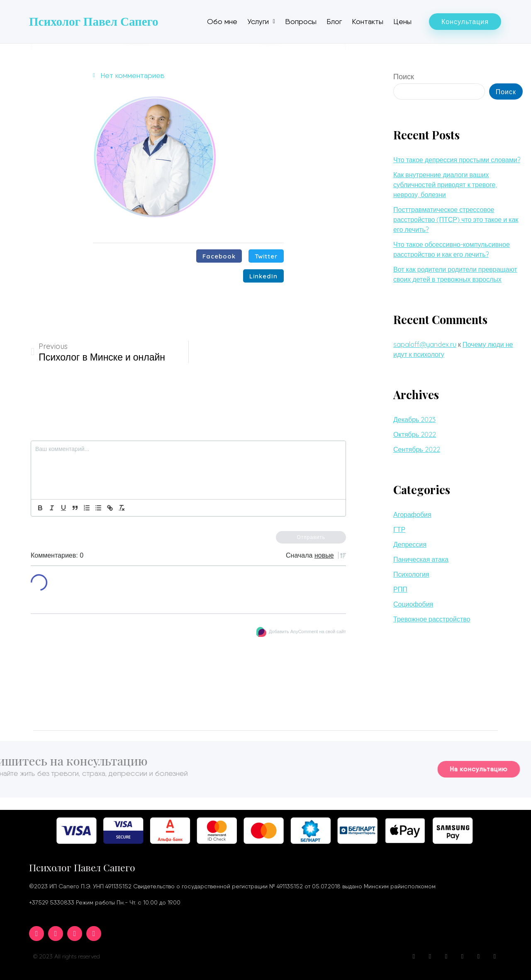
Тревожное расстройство (432, 619)
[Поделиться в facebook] (219, 256)
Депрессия (410, 544)
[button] (465, 22)
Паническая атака (421, 559)
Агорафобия (412, 514)
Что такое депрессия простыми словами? (457, 160)
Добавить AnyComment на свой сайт (307, 631)
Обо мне (222, 21)
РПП (400, 589)
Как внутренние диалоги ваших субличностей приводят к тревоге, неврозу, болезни (445, 185)
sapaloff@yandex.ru (425, 344)
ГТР (399, 529)
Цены (402, 21)
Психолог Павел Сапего (94, 22)
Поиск (404, 77)
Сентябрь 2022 (417, 449)
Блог (334, 21)
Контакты (368, 21)
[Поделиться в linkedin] (263, 276)
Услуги (261, 21)
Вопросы (301, 21)
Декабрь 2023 (414, 419)
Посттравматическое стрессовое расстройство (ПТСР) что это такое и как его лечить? (456, 219)
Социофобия (413, 604)
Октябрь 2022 (415, 434)
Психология (411, 574)
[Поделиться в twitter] (266, 256)
